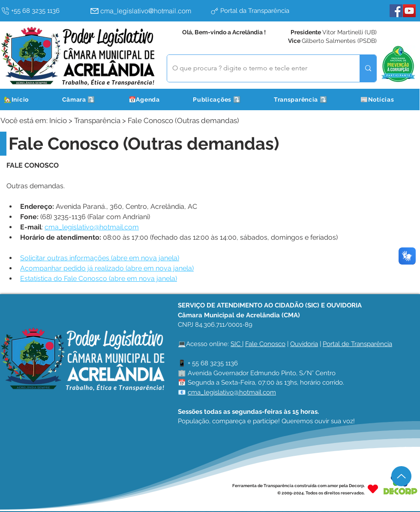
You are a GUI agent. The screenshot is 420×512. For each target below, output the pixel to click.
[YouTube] (409, 11)
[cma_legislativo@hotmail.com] (148, 11)
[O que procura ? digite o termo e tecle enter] (257, 68)
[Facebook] (396, 11)
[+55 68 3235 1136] (43, 11)
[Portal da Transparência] (268, 11)
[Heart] (373, 489)
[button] (89, 99)
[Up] (401, 476)
